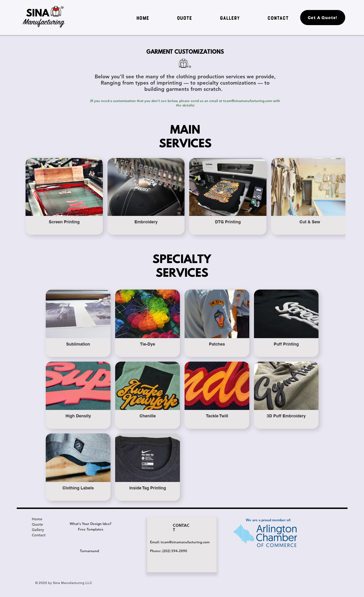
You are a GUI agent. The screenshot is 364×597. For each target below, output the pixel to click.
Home (37, 519)
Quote (37, 524)
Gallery (38, 530)
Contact (39, 535)
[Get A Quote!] (323, 18)
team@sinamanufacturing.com (248, 101)
